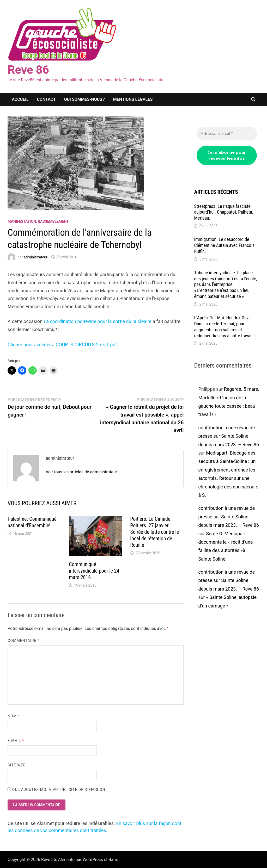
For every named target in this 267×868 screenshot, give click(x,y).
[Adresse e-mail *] (227, 134)
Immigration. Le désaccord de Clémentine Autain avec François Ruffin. (224, 245)
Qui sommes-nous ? (84, 99)
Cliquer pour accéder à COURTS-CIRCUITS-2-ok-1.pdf (62, 345)
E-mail (16, 741)
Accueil (20, 99)
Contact (46, 99)
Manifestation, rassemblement (38, 221)
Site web (17, 765)
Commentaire (23, 641)
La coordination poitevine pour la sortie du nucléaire (97, 321)
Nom (14, 716)
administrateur (36, 257)
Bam (113, 860)
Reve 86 (28, 70)
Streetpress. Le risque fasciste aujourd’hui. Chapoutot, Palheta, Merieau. (223, 212)
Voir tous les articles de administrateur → (84, 472)
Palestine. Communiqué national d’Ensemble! (32, 522)
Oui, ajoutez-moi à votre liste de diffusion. (57, 790)
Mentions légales (133, 99)
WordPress (93, 860)
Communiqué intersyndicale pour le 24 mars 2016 (94, 571)
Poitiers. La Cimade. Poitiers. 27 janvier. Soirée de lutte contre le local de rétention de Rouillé (154, 532)
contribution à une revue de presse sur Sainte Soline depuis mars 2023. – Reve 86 (229, 436)
